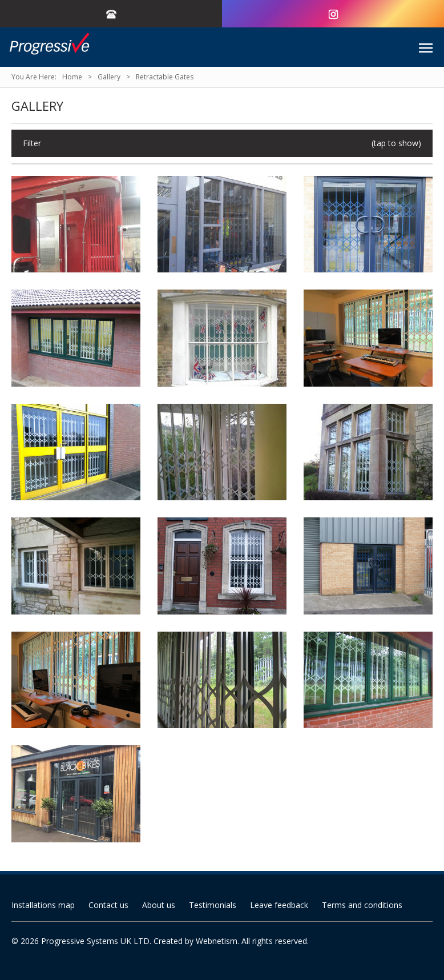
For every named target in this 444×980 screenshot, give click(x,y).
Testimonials (213, 905)
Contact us (108, 905)
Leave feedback (279, 905)
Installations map (43, 905)
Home (72, 77)
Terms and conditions (362, 905)
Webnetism (217, 941)
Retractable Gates (165, 77)
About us (159, 905)
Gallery (109, 77)
